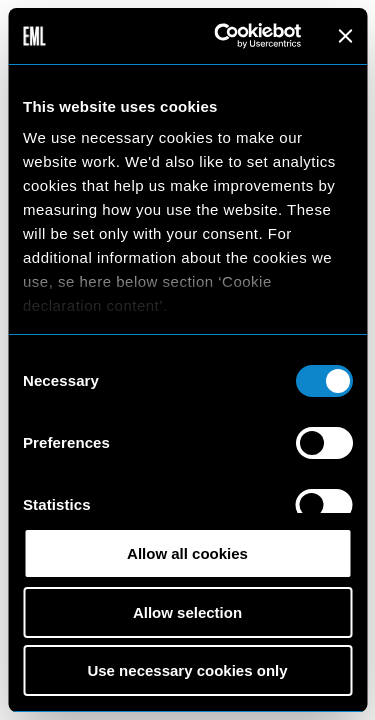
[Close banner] (345, 36)
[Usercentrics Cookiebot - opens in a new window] (223, 36)
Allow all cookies (187, 553)
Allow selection (187, 612)
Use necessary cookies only (187, 670)
